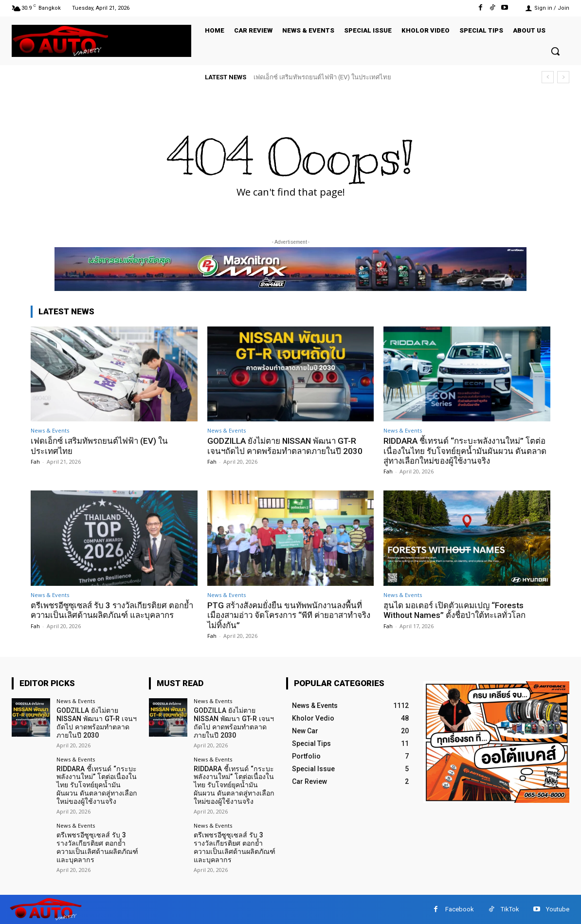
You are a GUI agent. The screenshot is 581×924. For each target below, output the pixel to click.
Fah (35, 462)
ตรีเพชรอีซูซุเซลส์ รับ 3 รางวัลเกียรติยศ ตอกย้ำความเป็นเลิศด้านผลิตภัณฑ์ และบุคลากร (114, 610)
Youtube (558, 909)
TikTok (510, 909)
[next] (563, 77)
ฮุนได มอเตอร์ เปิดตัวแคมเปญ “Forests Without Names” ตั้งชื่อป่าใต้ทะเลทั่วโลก (455, 610)
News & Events (50, 430)
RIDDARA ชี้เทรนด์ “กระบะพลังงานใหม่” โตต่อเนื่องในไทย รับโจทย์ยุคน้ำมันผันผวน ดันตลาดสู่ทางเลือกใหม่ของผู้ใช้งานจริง (466, 451)
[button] (555, 51)
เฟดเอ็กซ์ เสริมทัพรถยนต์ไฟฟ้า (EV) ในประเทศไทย (322, 77)
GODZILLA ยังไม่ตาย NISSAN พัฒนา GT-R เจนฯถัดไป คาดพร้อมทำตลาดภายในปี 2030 (286, 446)
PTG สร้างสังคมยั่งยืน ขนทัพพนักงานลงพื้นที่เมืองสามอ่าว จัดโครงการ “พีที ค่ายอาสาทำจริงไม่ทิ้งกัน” (285, 615)
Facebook (460, 909)
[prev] (548, 77)
